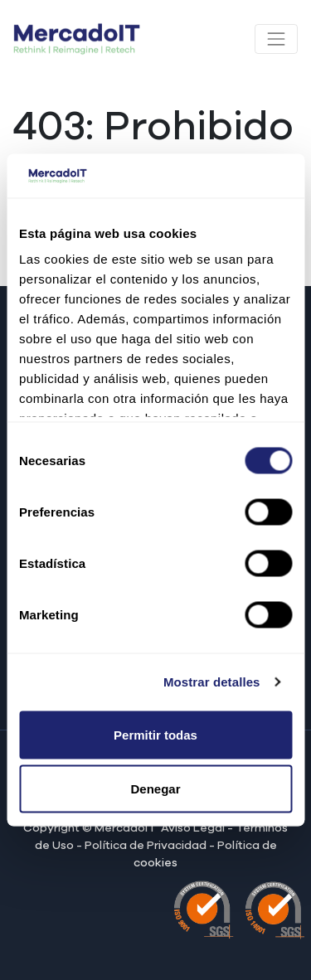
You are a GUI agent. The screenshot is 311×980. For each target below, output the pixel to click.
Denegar (155, 789)
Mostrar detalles (212, 682)
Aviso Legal (194, 828)
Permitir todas (155, 734)
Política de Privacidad (146, 846)
